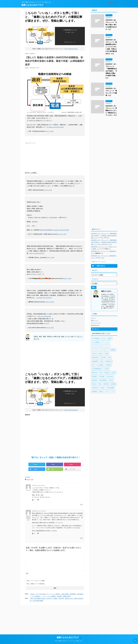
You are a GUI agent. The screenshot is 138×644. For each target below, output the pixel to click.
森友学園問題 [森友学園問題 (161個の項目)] (103, 380)
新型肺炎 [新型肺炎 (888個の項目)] (95, 376)
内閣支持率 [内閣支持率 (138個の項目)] (95, 357)
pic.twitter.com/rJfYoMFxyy (44, 298)
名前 (27, 573)
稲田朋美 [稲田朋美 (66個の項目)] (113, 384)
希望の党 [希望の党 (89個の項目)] (95, 373)
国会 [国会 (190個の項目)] (102, 361)
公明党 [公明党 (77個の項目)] (94, 354)
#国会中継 (43, 230)
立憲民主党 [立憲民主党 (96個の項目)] (95, 388)
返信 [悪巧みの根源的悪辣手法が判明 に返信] (81, 538)
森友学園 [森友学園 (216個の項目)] (95, 380)
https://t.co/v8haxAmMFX (37, 253)
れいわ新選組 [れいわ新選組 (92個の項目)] (96, 342)
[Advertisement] (55, 157)
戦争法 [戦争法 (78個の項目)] (114, 373)
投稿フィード (95, 320)
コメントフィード (96, 323)
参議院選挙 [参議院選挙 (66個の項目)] (95, 361)
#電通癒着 (49, 230)
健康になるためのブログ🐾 (34, 5)
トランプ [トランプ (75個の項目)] (107, 346)
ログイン (93, 318)
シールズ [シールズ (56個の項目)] (95, 346)
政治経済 (28, 477)
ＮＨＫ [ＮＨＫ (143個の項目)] (107, 392)
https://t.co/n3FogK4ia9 (44, 316)
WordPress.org (95, 325)
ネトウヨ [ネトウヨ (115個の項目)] (95, 350)
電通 (32, 480)
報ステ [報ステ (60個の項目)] (94, 365)
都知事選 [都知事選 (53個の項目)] (95, 392)
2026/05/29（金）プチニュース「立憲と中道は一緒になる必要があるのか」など (111, 25)
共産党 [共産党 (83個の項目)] (100, 354)
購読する (96, 329)
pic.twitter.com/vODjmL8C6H (55, 127)
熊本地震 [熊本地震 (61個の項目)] (106, 384)
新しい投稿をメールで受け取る (36, 584)
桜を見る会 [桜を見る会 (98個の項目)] (110, 376)
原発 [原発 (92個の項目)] (109, 357)
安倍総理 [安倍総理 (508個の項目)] (108, 365)
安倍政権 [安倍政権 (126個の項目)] (101, 365)
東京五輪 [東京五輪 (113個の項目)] (102, 376)
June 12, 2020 (49, 131)
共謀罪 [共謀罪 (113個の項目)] (107, 354)
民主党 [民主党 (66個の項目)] (111, 380)
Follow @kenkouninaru (71, 49)
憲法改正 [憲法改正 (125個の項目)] (107, 373)
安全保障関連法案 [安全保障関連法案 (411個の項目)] (97, 369)
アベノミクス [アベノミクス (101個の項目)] (105, 342)
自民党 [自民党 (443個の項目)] (102, 388)
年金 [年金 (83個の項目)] (101, 373)
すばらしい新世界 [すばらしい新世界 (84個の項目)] (107, 338)
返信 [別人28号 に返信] (81, 504)
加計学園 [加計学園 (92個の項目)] (103, 357)
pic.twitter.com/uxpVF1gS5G (61, 230)
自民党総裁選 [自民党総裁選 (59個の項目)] (111, 388)
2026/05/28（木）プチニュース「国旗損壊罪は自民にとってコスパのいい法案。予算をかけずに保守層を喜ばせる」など (111, 47)
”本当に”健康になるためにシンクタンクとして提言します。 (69, 640)
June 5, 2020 (48, 190)
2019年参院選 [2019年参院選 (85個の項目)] (96, 338)
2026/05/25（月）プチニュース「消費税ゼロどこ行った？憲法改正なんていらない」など (111, 110)
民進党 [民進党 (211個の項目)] (94, 384)
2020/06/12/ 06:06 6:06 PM (38, 485)
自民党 (28, 480)
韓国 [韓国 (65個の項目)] (101, 392)
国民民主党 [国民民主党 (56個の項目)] (109, 361)
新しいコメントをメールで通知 (36, 581)
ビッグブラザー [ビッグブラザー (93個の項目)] (104, 350)
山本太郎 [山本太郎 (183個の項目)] (106, 369)
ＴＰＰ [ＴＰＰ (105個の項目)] (113, 392)
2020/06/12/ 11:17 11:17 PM (39, 511)
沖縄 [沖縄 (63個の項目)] (100, 384)
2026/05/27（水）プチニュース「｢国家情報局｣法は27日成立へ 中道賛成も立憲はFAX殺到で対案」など (111, 71)
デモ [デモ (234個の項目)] (101, 346)
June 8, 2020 (50, 328)
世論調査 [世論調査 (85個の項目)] (113, 350)
